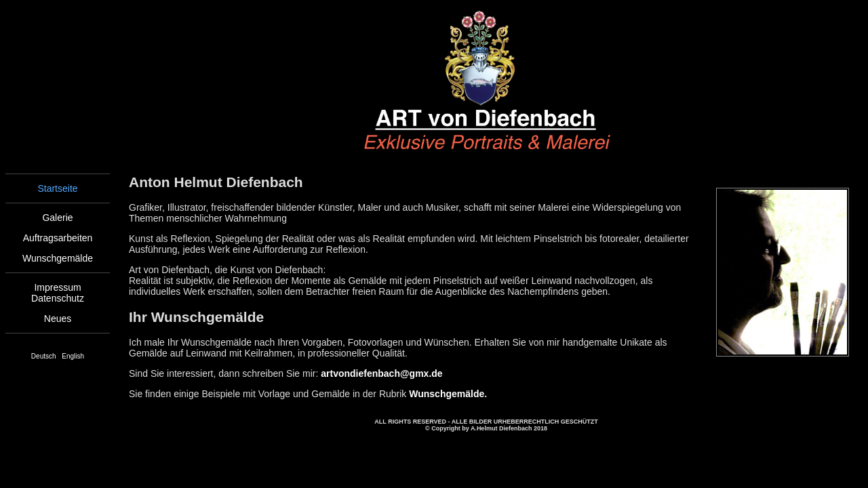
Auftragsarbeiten (58, 238)
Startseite (57, 188)
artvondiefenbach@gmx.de (381, 373)
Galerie (57, 218)
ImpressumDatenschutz (58, 293)
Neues (58, 319)
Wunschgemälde (58, 258)
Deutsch (44, 356)
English (73, 356)
